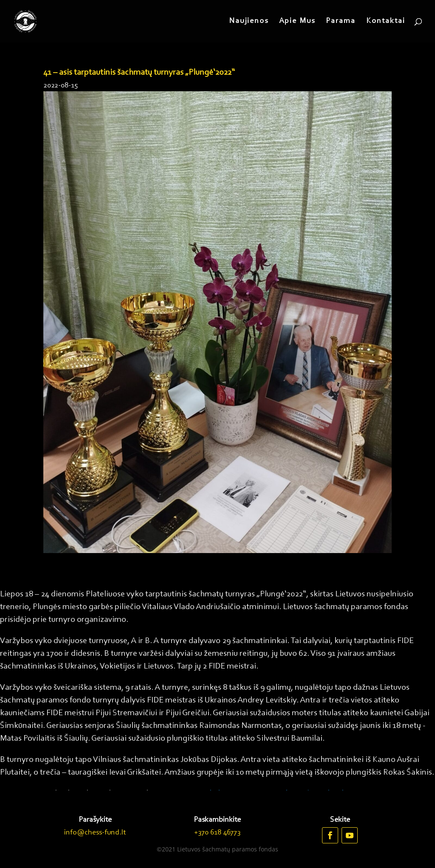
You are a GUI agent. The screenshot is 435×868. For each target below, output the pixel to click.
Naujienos (249, 22)
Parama (341, 22)
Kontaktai (386, 22)
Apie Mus (297, 22)
